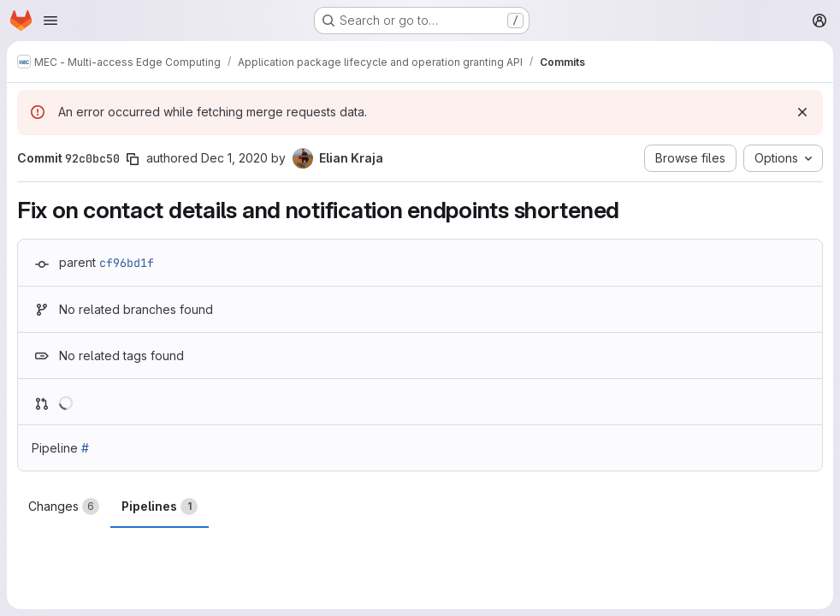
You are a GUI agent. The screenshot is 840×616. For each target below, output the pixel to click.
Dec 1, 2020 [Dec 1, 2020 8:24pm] (234, 158)
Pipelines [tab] (160, 506)
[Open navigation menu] (50, 21)
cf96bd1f (127, 263)
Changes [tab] (64, 506)
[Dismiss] (802, 112)
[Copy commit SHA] (133, 159)
